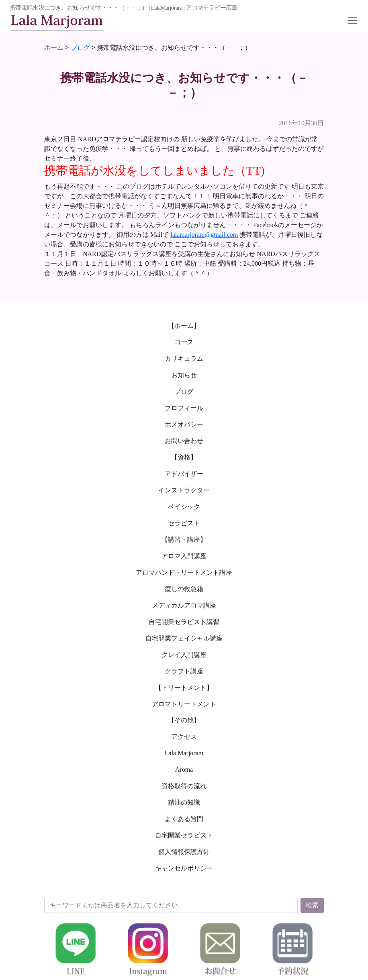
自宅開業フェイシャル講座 (184, 638)
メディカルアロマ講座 (184, 605)
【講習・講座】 (184, 540)
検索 (312, 905)
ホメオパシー (184, 424)
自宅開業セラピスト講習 (184, 622)
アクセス (184, 737)
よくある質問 (184, 819)
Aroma (184, 770)
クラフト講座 (184, 671)
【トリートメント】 (184, 688)
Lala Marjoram (184, 753)
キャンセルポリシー (184, 868)
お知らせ (184, 375)
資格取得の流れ (184, 786)
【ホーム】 (184, 326)
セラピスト (184, 523)
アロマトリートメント (184, 704)
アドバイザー (184, 474)
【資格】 (184, 457)
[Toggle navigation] (352, 20)
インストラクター (184, 490)
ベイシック (184, 507)
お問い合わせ (184, 441)
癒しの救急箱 (184, 589)
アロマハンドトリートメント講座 (184, 572)
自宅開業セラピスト (184, 835)
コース (184, 342)
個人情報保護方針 (184, 852)
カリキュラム (184, 359)
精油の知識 (184, 802)
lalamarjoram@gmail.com (204, 235)
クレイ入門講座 (184, 655)
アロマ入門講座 (184, 556)
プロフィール (184, 408)
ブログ (184, 391)
